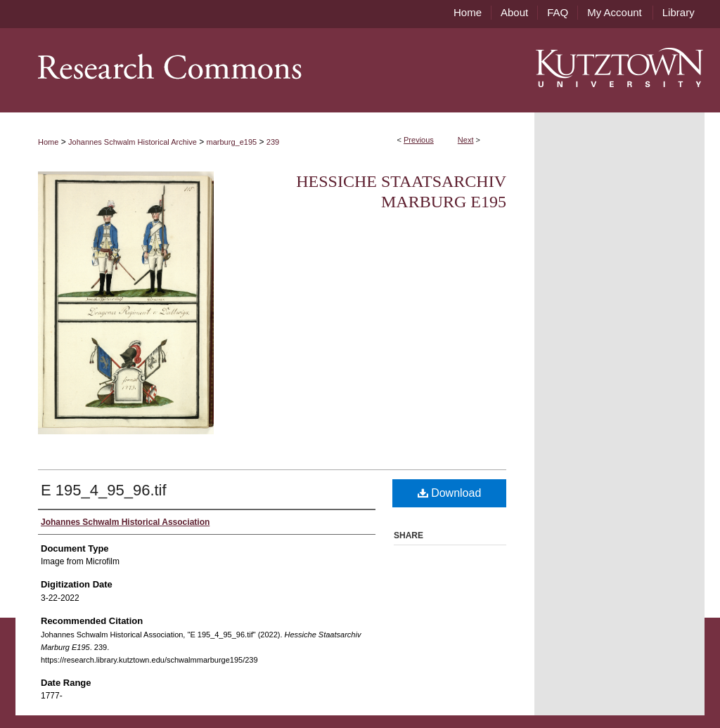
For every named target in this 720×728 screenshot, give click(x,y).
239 (273, 142)
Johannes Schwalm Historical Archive (133, 142)
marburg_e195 (232, 142)
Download (450, 493)
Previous (419, 140)
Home (48, 142)
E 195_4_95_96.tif (104, 490)
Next (466, 140)
